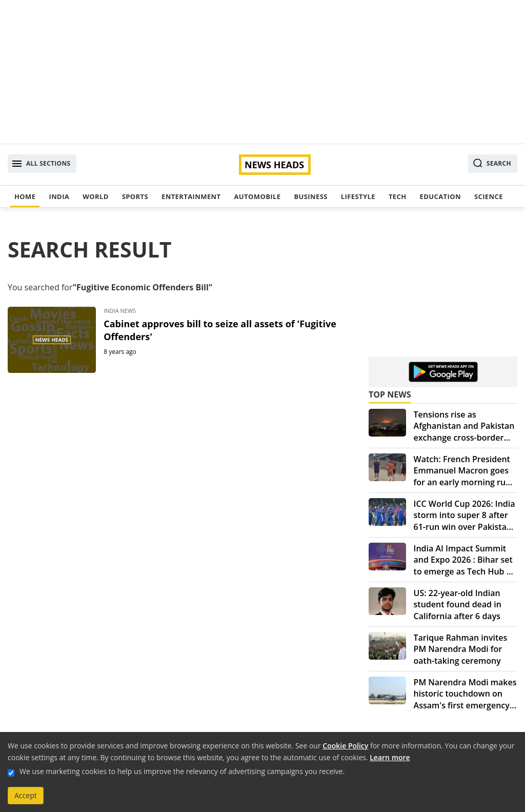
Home (25, 196)
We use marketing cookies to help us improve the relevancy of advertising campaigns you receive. (182, 771)
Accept (26, 795)
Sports (135, 196)
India (59, 196)
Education (440, 196)
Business (310, 196)
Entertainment (191, 196)
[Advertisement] (262, 72)
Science (489, 196)
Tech (398, 196)
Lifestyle (358, 196)
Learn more (390, 757)
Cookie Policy (345, 746)
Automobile (257, 196)
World (95, 196)
